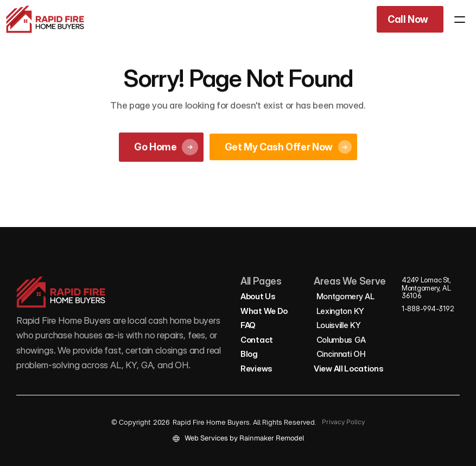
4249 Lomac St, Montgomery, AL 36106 (427, 288)
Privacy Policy (343, 422)
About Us (258, 296)
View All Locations (349, 369)
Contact (257, 340)
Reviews (256, 369)
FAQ (248, 325)
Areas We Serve (350, 281)
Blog (249, 354)
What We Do (264, 311)
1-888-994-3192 (428, 308)
